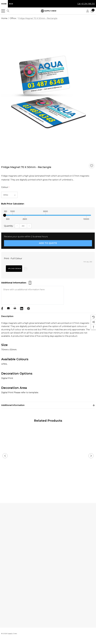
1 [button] (46, 490)
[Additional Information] (48, 405)
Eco (11, 4)
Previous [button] (5, 456)
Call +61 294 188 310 (86, 4)
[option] (48, 92)
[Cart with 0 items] (92, 11)
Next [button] (91, 456)
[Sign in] (88, 11)
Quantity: (9, 226)
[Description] (48, 316)
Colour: (5, 187)
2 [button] (50, 490)
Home (4, 4)
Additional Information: (14, 283)
